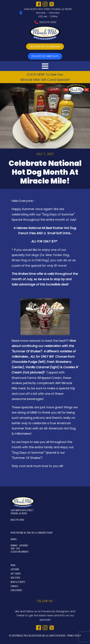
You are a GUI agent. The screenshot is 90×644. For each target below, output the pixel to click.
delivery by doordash (45, 47)
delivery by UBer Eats (45, 56)
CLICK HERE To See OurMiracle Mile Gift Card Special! (45, 77)
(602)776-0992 (48, 22)
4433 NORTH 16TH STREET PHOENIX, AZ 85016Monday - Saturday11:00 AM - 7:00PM (48, 13)
